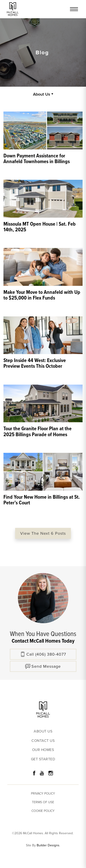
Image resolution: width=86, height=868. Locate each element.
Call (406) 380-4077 (46, 654)
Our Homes (43, 750)
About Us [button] (42, 94)
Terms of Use (43, 802)
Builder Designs (48, 845)
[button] (43, 666)
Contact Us (43, 741)
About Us (43, 731)
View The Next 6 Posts (43, 533)
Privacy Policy (43, 794)
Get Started (43, 759)
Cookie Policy (43, 811)
